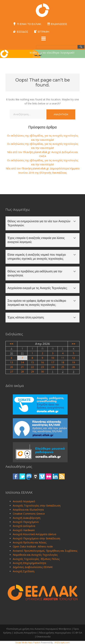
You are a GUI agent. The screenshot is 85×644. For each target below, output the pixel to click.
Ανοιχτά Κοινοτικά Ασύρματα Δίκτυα (34, 534)
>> (73, 344)
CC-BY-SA (77, 633)
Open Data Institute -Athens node (33, 546)
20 (12, 367)
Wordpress (65, 629)
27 (12, 372)
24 (53, 367)
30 (12, 353)
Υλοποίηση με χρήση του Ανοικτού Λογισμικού (32, 629)
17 (53, 362)
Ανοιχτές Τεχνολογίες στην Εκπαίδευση (37, 506)
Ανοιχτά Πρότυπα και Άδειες (30, 542)
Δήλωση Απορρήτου (25, 633)
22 (32, 367)
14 (22, 362)
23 (42, 367)
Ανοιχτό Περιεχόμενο (26, 522)
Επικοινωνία (44, 636)
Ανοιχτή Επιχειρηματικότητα (29, 563)
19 (73, 362)
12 (73, 358)
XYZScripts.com (62, 642)
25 (63, 367)
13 (12, 362)
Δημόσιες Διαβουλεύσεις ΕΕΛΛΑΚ (33, 567)
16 (42, 362)
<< (12, 344)
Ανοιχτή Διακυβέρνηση (27, 518)
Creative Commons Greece (29, 514)
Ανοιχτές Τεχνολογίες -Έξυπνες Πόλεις (36, 559)
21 (22, 367)
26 (73, 367)
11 (63, 358)
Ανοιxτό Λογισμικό (24, 501)
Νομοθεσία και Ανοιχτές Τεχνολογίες (35, 555)
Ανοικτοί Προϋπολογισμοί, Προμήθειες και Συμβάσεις (45, 551)
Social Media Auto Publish (28, 642)
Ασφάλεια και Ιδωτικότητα (28, 510)
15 (32, 362)
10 (53, 358)
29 (32, 372)
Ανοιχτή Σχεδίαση (24, 571)
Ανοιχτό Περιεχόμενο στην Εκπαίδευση (36, 538)
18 (63, 362)
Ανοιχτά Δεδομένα (24, 526)
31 (22, 353)
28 (22, 372)
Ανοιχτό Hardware (24, 530)
